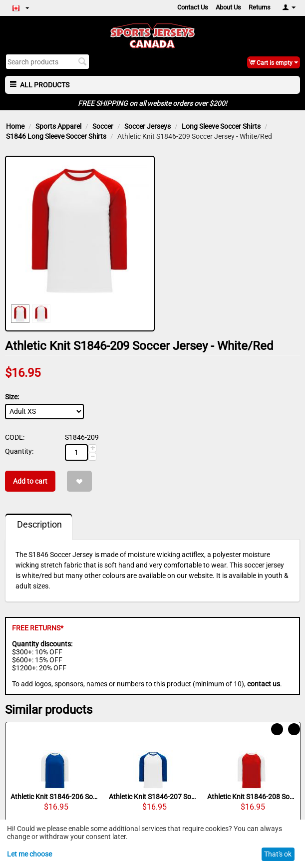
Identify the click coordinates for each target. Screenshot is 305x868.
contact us (264, 684)
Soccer (103, 126)
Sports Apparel (58, 126)
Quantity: (19, 451)
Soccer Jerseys (148, 126)
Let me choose (29, 854)
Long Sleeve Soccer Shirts (221, 126)
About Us (228, 7)
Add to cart (30, 481)
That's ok (278, 854)
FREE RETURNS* (38, 628)
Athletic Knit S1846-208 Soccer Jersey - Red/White (251, 797)
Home (15, 126)
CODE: (15, 437)
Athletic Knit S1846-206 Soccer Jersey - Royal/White (55, 797)
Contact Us (193, 7)
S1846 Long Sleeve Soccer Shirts (56, 136)
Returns (260, 7)
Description (39, 525)
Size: (12, 397)
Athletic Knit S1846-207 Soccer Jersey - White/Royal (153, 797)
